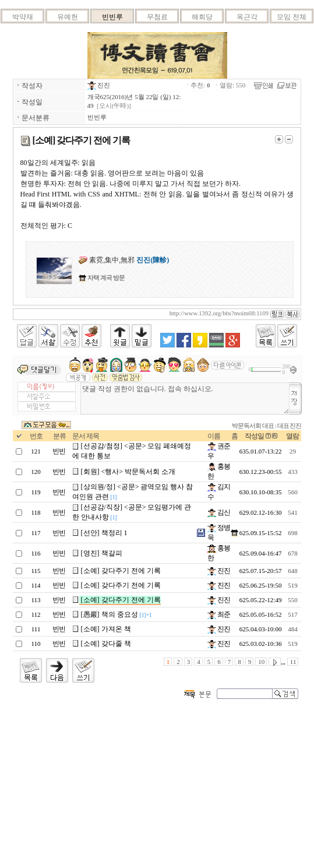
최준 (219, 614)
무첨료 (157, 17)
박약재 (23, 17)
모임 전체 (292, 17)
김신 (219, 512)
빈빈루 (112, 17)
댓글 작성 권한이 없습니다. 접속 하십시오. (185, 398)
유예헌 (68, 17)
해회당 (202, 17)
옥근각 (247, 17)
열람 (292, 436)
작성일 (254, 436)
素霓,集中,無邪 (124, 260)
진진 (99, 85)
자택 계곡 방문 (105, 277)
